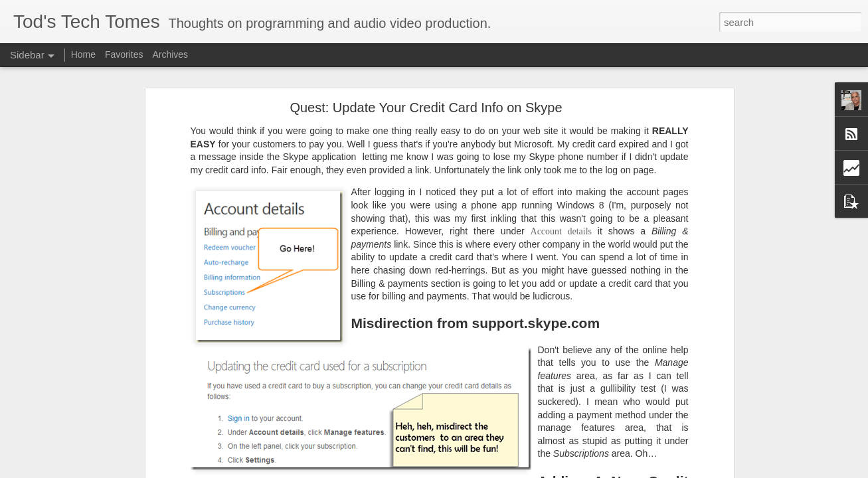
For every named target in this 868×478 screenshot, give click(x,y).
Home (83, 54)
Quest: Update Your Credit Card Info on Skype (426, 68)
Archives (170, 54)
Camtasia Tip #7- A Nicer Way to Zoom (101, 469)
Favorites (124, 54)
